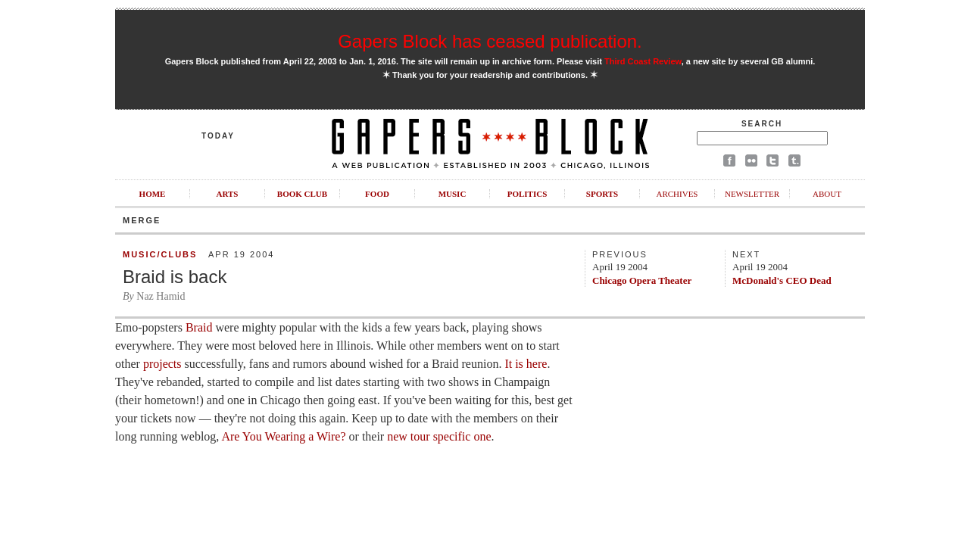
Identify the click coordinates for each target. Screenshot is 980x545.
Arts (228, 194)
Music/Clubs (160, 254)
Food (377, 194)
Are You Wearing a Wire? (283, 436)
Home (153, 194)
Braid (199, 327)
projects (162, 364)
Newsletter (752, 194)
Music (453, 194)
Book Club (302, 194)
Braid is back (175, 277)
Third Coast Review (643, 61)
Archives (677, 194)
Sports (602, 194)
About (827, 194)
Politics (527, 194)
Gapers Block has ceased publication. (490, 41)
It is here (526, 364)
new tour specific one (439, 436)
